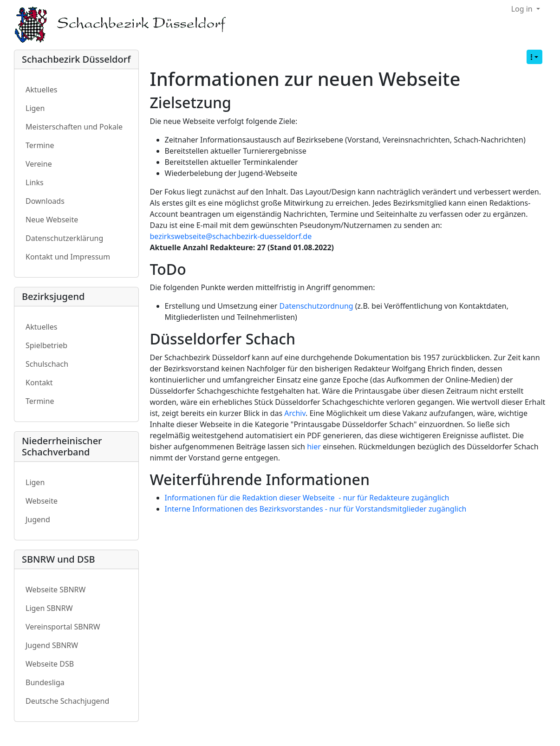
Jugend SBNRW (52, 645)
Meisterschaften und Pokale (74, 127)
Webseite (42, 501)
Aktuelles (41, 90)
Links (35, 182)
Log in (523, 9)
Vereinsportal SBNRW (63, 627)
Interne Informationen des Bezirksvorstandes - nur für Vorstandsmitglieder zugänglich (316, 509)
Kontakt (39, 383)
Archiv (295, 413)
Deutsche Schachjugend (67, 701)
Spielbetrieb (46, 345)
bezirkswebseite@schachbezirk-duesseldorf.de (231, 236)
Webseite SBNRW (55, 590)
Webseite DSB (50, 664)
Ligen (35, 108)
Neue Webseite (52, 220)
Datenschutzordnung (316, 306)
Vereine (39, 164)
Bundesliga (45, 682)
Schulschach (47, 364)
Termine (40, 145)
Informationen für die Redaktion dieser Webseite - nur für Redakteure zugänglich (307, 498)
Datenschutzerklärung (64, 238)
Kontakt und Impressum (68, 257)
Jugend (38, 519)
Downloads (45, 201)
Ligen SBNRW (49, 608)
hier (314, 447)
